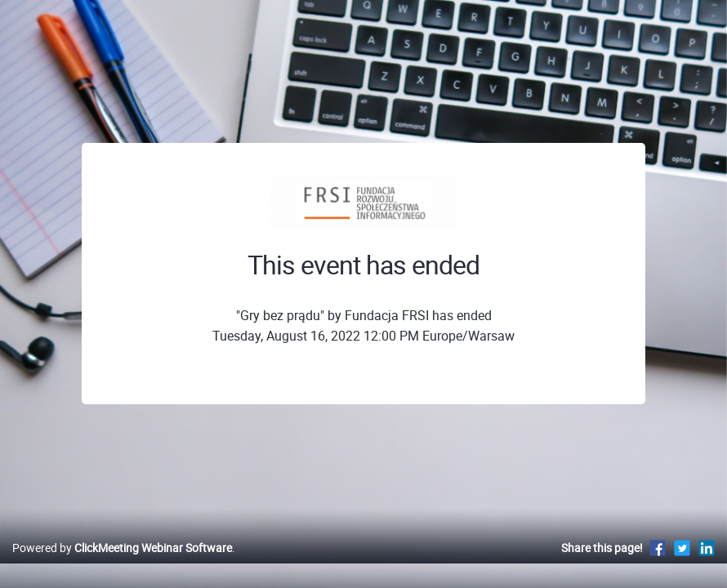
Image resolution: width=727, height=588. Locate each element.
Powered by (122, 565)
